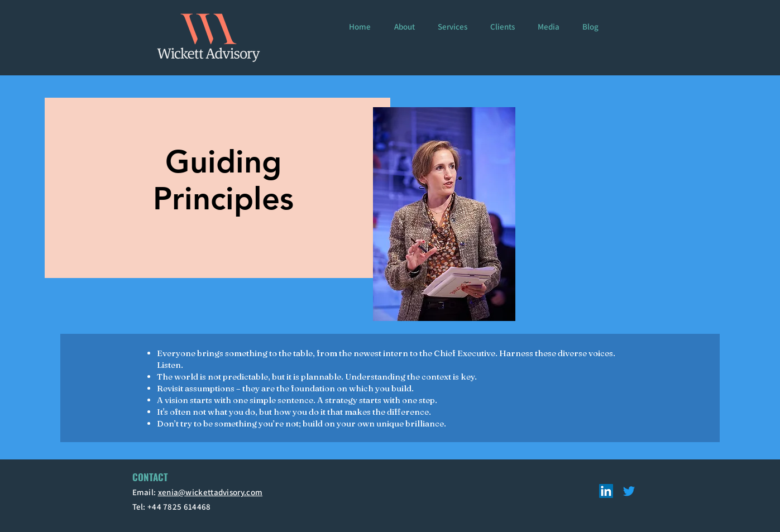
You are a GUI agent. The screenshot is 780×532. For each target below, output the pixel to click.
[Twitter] (629, 491)
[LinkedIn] (606, 491)
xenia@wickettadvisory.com (210, 492)
